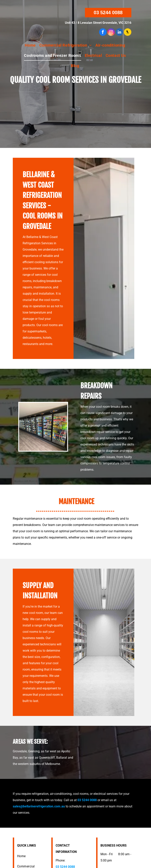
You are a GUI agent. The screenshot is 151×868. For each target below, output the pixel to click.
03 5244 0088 (87, 800)
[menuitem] (30, 45)
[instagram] (111, 33)
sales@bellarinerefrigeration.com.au (39, 806)
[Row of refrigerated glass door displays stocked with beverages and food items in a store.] (43, 427)
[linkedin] (119, 33)
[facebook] (103, 33)
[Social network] (128, 33)
